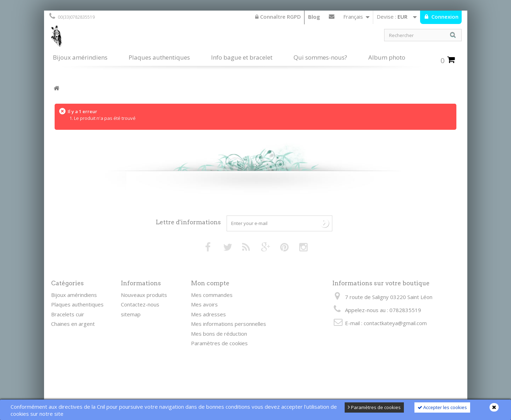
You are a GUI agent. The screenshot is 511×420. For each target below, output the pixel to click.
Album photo (387, 57)
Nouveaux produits (144, 295)
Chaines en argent (73, 324)
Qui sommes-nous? (320, 57)
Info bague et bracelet (242, 57)
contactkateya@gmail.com (395, 323)
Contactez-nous (332, 18)
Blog (314, 17)
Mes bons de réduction (219, 334)
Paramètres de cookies (374, 407)
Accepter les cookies (442, 407)
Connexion (444, 17)
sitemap (131, 314)
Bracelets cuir (68, 314)
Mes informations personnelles (229, 324)
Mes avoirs (204, 304)
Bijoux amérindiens (80, 57)
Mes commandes (212, 295)
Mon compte (210, 283)
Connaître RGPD (278, 17)
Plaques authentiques (159, 57)
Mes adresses (208, 314)
